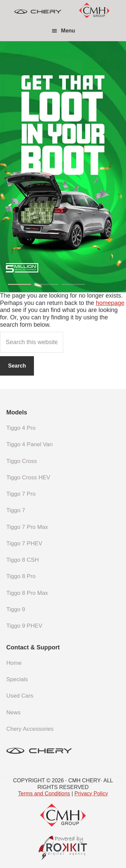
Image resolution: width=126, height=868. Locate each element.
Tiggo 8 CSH (23, 560)
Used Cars (20, 696)
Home (14, 663)
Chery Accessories (30, 729)
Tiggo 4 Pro (21, 428)
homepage (110, 303)
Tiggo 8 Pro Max (27, 593)
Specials (17, 679)
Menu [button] (68, 31)
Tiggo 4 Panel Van (30, 444)
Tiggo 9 (16, 609)
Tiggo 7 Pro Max (27, 527)
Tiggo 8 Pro (21, 576)
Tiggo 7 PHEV (24, 543)
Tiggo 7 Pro (21, 494)
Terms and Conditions (44, 794)
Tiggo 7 (16, 510)
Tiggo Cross (22, 461)
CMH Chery (38, 12)
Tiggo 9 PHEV (24, 626)
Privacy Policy (91, 794)
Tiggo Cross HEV (28, 478)
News (14, 713)
